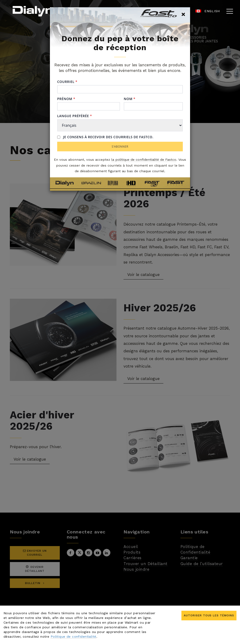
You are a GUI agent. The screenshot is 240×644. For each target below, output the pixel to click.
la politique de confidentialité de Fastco (144, 160)
